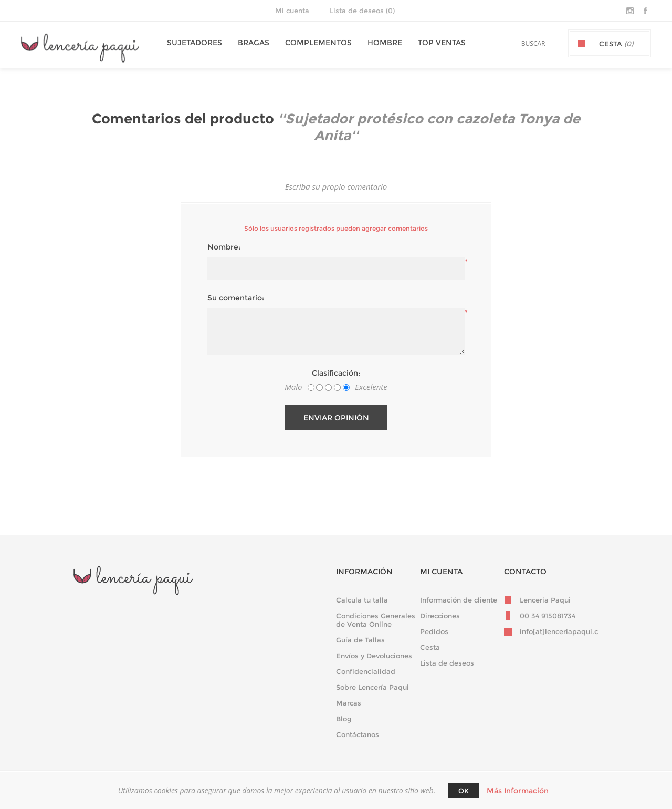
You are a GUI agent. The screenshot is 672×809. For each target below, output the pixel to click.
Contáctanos (358, 734)
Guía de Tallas (360, 640)
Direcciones (440, 616)
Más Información (518, 791)
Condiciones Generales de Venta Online (376, 620)
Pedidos (434, 631)
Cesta (430, 647)
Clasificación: (336, 373)
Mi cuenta (292, 11)
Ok (464, 791)
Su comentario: (236, 298)
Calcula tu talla (362, 600)
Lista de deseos (447, 663)
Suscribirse (200, 633)
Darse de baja (258, 633)
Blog (344, 719)
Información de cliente (459, 600)
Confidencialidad (366, 671)
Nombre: (224, 247)
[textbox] (521, 43)
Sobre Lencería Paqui (372, 687)
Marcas (349, 703)
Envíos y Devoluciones (374, 656)
